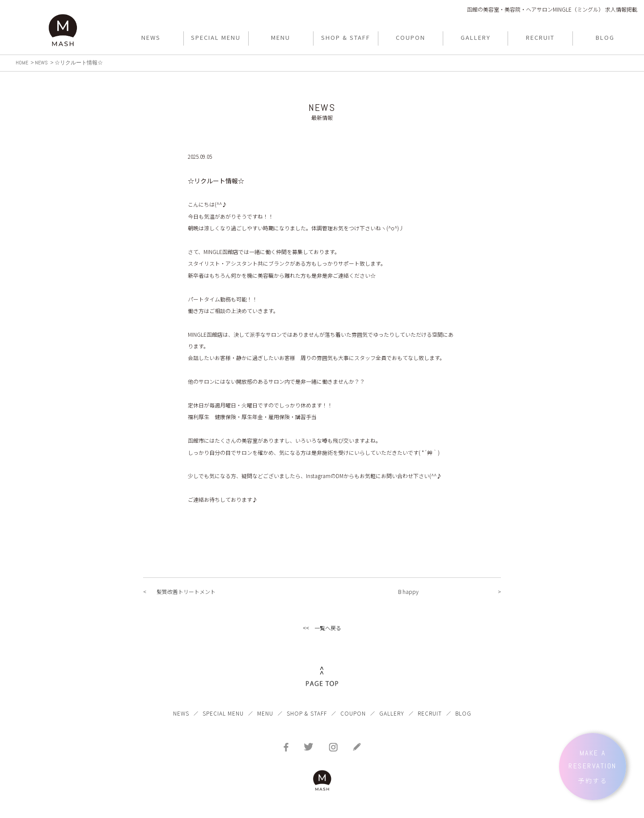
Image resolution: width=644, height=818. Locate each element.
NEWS (181, 713)
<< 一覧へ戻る (322, 628)
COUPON (353, 713)
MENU (265, 713)
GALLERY (392, 713)
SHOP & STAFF (307, 713)
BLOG (463, 713)
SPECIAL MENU (223, 713)
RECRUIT (430, 713)
